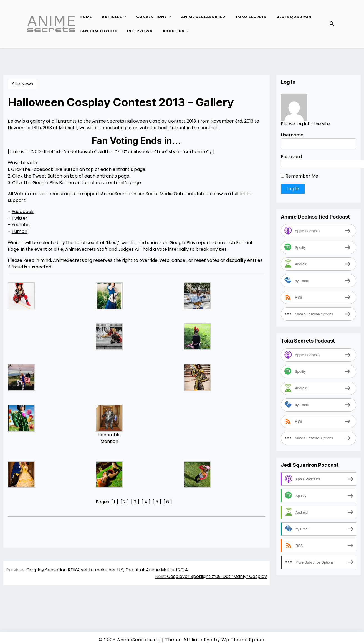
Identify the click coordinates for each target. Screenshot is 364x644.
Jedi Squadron (294, 17)
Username (292, 135)
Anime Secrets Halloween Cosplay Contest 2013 (144, 121)
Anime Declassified (203, 17)
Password (291, 157)
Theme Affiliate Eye (189, 640)
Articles (112, 17)
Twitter (20, 218)
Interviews (140, 31)
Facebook (23, 211)
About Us (174, 31)
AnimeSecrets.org (139, 640)
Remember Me (299, 176)
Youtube (21, 225)
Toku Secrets (251, 17)
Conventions (152, 17)
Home (86, 17)
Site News (23, 84)
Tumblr (20, 231)
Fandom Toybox (98, 31)
